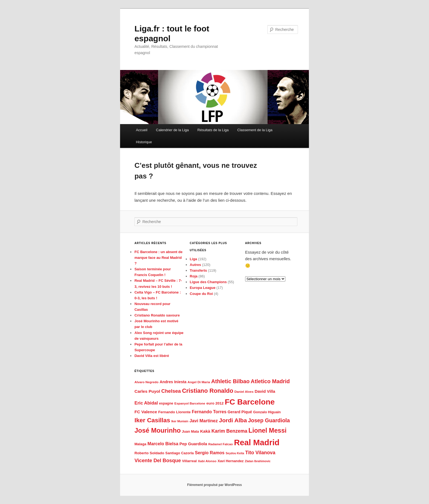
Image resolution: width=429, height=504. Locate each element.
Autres (195, 265)
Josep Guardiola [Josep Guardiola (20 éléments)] (269, 420)
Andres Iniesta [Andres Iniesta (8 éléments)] (173, 382)
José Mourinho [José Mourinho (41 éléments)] (157, 430)
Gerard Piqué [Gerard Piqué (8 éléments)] (240, 412)
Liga (194, 259)
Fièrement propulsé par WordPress (215, 485)
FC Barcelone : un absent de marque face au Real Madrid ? (158, 258)
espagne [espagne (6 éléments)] (166, 403)
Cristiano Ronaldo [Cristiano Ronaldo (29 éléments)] (208, 391)
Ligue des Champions (208, 282)
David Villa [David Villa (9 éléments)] (265, 391)
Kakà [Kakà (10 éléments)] (205, 431)
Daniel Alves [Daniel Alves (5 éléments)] (244, 392)
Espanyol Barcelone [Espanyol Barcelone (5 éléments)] (190, 403)
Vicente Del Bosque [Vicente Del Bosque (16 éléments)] (158, 461)
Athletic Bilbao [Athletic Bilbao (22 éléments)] (230, 381)
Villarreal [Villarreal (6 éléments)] (189, 461)
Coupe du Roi (202, 294)
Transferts (198, 270)
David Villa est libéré (152, 356)
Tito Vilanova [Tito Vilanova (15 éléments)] (260, 453)
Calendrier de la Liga (172, 130)
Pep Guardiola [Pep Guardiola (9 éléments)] (193, 444)
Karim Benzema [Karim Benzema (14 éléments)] (229, 431)
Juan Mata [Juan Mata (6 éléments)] (191, 431)
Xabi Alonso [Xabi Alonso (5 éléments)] (207, 461)
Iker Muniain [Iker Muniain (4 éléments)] (180, 421)
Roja (194, 276)
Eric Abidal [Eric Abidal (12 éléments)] (146, 403)
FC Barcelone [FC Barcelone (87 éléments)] (250, 402)
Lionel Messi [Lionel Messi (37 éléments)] (267, 430)
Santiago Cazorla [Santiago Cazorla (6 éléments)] (179, 453)
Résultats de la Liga (213, 130)
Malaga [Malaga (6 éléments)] (140, 444)
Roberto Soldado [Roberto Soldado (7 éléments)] (149, 453)
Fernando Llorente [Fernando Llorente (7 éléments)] (174, 412)
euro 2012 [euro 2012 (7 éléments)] (215, 403)
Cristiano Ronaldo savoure (157, 315)
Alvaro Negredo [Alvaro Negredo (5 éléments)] (146, 382)
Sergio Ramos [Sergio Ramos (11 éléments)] (210, 453)
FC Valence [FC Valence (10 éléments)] (146, 412)
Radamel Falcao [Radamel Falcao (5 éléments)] (221, 444)
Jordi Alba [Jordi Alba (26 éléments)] (233, 420)
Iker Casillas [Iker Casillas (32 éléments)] (152, 420)
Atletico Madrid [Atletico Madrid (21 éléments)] (270, 381)
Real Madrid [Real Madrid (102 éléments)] (257, 442)
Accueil (142, 130)
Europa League (203, 288)
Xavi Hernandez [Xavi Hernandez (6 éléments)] (231, 461)
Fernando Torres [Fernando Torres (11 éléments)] (209, 412)
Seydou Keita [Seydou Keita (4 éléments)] (235, 453)
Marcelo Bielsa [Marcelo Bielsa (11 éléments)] (163, 444)
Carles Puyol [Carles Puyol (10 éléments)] (147, 391)
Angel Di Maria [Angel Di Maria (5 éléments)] (199, 382)
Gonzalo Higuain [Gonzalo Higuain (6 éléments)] (267, 412)
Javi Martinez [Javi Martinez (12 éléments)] (204, 421)
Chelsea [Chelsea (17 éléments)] (171, 391)
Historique (144, 142)
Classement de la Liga (255, 130)
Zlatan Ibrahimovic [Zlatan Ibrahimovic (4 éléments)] (258, 461)
